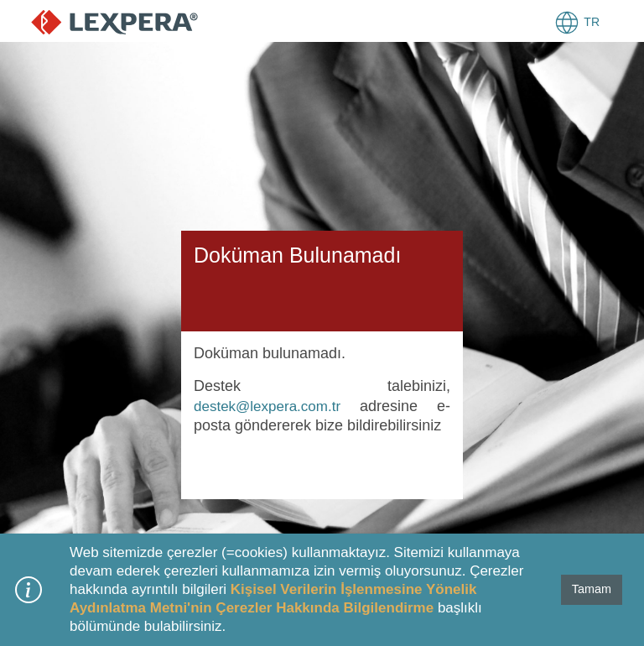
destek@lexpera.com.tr (267, 406)
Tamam (592, 589)
